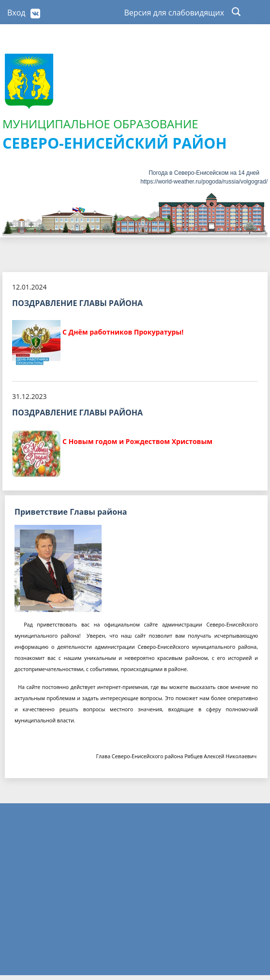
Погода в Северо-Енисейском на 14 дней (204, 173)
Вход (16, 13)
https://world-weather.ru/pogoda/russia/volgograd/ (204, 182)
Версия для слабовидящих (174, 13)
